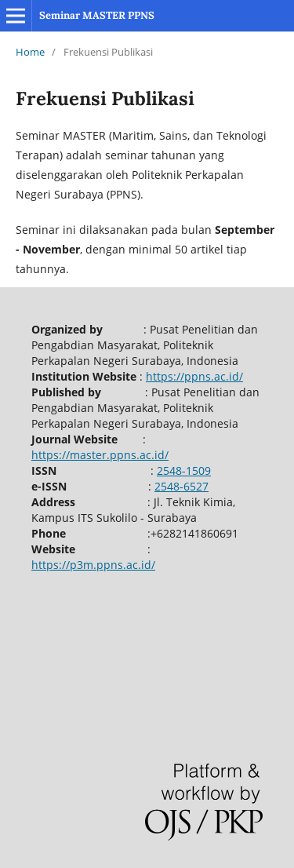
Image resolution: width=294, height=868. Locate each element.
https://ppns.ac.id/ (194, 376)
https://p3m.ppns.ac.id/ (93, 565)
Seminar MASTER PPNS (97, 15)
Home (30, 52)
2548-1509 (184, 470)
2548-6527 (181, 486)
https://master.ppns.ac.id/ (100, 455)
